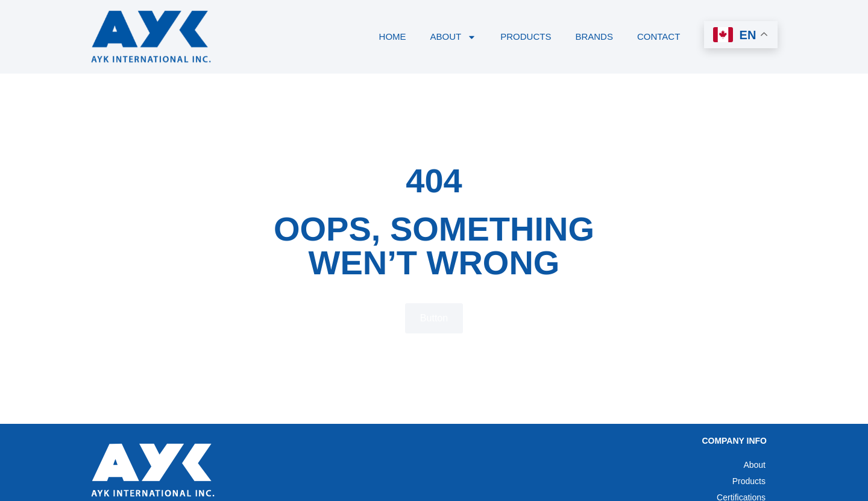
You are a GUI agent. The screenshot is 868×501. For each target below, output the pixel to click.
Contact (659, 36)
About (453, 36)
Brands (594, 36)
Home (392, 36)
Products (526, 36)
